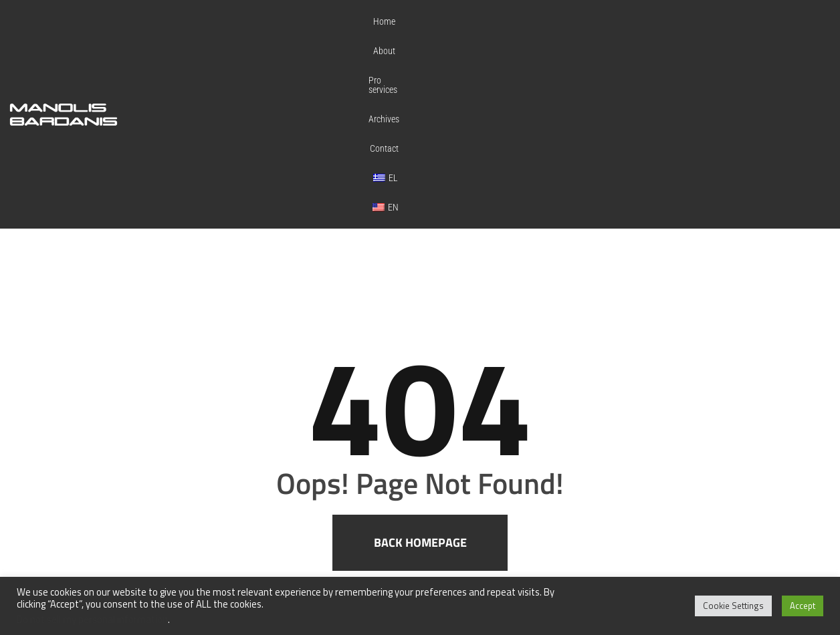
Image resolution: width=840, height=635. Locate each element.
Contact (646, 31)
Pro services (539, 31)
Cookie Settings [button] (733, 606)
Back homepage (420, 377)
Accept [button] (803, 606)
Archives (597, 31)
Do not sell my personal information (92, 619)
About (487, 31)
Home (444, 31)
